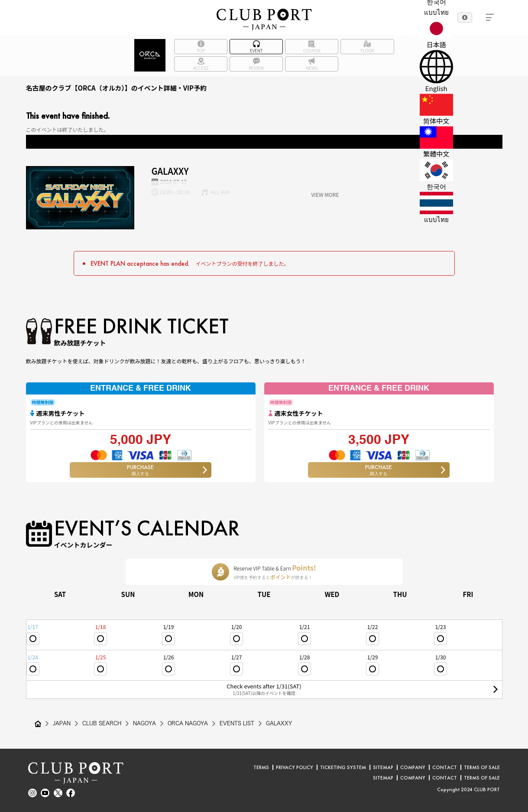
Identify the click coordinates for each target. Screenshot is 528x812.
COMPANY (413, 767)
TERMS (261, 767)
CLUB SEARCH (102, 724)
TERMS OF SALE (482, 767)
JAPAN (62, 724)
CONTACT (445, 767)
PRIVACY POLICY (295, 767)
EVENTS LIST (238, 724)
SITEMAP (383, 767)
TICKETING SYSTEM (343, 767)
